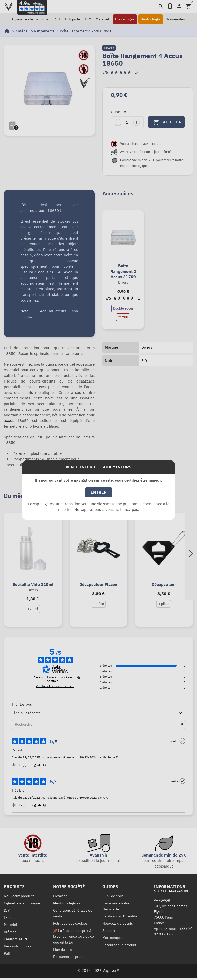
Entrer (99, 492)
